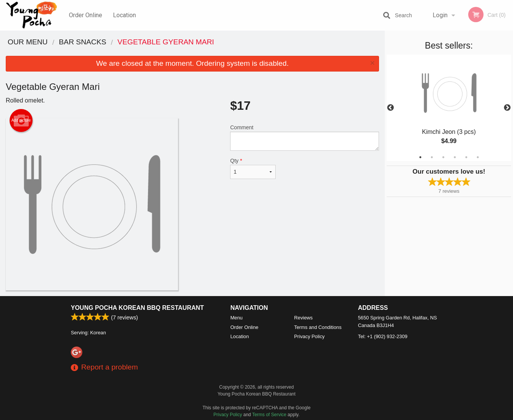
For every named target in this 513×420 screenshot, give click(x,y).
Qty (253, 168)
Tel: (383, 336)
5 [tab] (466, 157)
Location (124, 15)
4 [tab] (455, 157)
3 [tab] (443, 157)
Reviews (303, 318)
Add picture (21, 120)
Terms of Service (269, 415)
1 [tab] (420, 157)
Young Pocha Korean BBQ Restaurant (137, 308)
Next (507, 108)
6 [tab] (478, 157)
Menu (237, 318)
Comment (305, 138)
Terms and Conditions (318, 327)
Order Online (86, 15)
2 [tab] (432, 157)
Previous (390, 108)
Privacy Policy (309, 336)
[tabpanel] (449, 108)
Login (440, 15)
